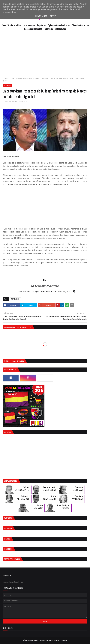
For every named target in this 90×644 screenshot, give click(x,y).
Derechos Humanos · (34, 29)
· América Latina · (63, 25)
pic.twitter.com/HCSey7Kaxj (45, 286)
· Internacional (29, 25)
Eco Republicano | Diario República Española (52, 640)
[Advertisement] (45, 55)
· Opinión (51, 25)
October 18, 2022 (63, 291)
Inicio (5, 78)
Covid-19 (6, 25)
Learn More (41, 16)
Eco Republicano (11, 102)
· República (41, 25)
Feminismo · (49, 29)
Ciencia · (76, 25)
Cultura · (84, 25)
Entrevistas (60, 29)
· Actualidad (16, 25)
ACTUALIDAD (14, 78)
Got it (53, 16)
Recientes (8, 528)
